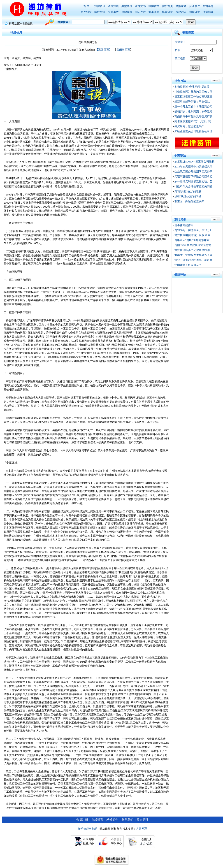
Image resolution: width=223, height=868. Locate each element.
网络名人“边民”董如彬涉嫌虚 (192, 240)
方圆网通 (142, 829)
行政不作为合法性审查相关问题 (193, 186)
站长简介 (112, 820)
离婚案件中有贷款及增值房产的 (193, 116)
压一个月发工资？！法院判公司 (193, 107)
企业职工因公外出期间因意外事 (193, 172)
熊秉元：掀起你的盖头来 (189, 201)
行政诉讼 (181, 12)
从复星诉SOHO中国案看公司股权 (194, 162)
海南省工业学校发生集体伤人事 (193, 255)
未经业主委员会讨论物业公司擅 (193, 131)
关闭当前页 (123, 50)
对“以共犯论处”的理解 (188, 191)
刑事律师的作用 (184, 225)
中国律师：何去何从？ (188, 265)
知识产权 (140, 12)
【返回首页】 (104, 50)
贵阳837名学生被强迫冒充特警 (193, 245)
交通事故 (113, 12)
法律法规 (113, 6)
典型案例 (127, 6)
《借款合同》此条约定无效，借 (193, 92)
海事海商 (154, 12)
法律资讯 (100, 6)
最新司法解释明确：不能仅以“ (193, 102)
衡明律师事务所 (87, 829)
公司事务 (208, 6)
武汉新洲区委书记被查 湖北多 (192, 250)
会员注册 (82, 820)
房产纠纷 (86, 12)
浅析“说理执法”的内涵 (188, 196)
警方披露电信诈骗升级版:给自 (192, 235)
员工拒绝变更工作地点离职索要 (193, 97)
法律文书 (140, 6)
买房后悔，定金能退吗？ (189, 126)
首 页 (86, 6)
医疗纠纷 (100, 12)
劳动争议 (195, 6)
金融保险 (127, 12)
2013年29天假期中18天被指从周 (193, 167)
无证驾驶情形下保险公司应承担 (193, 176)
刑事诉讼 (195, 12)
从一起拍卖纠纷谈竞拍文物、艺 (193, 181)
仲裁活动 (208, 12)
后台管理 (143, 820)
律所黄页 (167, 6)
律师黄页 (154, 6)
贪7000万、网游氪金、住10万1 (193, 230)
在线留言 (97, 820)
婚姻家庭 (181, 6)
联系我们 (128, 820)
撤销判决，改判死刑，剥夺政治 (193, 111)
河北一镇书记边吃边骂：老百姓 (193, 260)
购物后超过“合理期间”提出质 (192, 87)
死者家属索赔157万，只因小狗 (193, 121)
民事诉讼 (167, 12)
